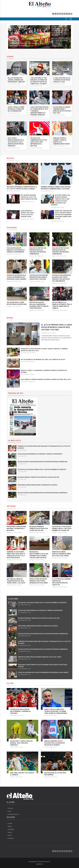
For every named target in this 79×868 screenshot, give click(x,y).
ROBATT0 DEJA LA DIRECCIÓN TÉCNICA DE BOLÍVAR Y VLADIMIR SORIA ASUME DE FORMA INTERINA (56, 711)
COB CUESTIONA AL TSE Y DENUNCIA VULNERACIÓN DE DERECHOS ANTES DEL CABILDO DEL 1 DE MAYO (39, 81)
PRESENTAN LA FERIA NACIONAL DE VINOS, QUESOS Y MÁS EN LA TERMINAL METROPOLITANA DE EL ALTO (44, 350)
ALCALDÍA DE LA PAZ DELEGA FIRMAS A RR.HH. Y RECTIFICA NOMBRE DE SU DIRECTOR (28, 44)
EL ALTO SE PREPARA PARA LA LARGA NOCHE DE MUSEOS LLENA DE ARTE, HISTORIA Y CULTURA (57, 327)
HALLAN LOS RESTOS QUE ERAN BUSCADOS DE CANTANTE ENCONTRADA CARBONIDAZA (38, 251)
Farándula (53, 333)
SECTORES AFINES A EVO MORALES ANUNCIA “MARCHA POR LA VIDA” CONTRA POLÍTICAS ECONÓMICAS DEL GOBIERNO (61, 200)
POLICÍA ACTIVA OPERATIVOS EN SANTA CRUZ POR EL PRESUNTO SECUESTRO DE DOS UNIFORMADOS (62, 278)
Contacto (11, 808)
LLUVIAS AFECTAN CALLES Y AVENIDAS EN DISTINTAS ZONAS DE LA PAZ (62, 80)
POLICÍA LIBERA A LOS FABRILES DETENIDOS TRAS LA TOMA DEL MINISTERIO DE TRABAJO (62, 305)
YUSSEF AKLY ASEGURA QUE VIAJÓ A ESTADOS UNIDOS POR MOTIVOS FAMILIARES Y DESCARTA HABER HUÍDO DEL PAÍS (63, 215)
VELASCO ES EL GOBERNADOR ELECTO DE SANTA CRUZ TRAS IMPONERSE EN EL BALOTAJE (39, 142)
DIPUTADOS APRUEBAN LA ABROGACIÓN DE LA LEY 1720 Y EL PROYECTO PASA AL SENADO (22, 188)
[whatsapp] (67, 14)
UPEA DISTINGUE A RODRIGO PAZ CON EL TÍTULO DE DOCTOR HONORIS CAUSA (28, 214)
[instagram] (58, 14)
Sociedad (13, 40)
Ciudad (9, 84)
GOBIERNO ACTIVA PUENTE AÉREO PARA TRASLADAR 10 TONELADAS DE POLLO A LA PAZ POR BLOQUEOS (44, 447)
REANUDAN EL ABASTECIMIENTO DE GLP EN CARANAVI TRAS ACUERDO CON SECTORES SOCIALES (39, 555)
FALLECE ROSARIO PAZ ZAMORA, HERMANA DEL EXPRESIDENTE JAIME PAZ (16, 80)
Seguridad (55, 26)
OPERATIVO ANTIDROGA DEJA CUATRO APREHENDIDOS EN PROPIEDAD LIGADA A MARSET (17, 277)
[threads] (71, 14)
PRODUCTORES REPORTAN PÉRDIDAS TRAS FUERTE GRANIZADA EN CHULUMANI (38, 581)
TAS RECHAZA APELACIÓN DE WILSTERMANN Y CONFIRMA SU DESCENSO (21, 711)
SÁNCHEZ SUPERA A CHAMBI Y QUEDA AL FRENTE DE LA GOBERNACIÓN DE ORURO (61, 141)
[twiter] (56, 14)
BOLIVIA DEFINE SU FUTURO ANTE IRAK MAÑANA (55, 774)
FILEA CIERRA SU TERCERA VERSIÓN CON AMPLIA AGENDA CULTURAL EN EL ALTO (46, 379)
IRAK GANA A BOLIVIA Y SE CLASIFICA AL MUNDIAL (22, 774)
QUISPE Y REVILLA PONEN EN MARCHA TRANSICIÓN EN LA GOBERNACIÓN (16, 109)
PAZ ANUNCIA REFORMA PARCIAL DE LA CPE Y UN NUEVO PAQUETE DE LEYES (29, 197)
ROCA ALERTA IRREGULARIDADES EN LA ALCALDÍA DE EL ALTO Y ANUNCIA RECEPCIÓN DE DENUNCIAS (16, 142)
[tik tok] (60, 14)
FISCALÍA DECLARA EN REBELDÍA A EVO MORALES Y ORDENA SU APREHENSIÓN (60, 31)
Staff (10, 811)
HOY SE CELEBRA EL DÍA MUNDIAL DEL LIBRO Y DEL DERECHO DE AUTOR (43, 360)
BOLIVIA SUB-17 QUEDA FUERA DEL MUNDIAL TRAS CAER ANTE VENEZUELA (22, 743)
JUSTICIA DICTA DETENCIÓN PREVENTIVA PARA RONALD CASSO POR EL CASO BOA (39, 277)
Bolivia (18, 191)
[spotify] (69, 14)
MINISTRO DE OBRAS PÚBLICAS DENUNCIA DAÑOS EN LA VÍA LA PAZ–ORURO (62, 554)
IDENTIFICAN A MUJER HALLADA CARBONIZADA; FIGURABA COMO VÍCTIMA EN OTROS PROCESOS (39, 305)
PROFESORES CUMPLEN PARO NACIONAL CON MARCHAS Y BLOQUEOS (38, 485)
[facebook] (53, 14)
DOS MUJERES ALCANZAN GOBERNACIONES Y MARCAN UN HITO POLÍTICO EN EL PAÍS (62, 110)
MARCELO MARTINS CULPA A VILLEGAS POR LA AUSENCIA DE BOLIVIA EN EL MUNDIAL (55, 743)
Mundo (10, 832)
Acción (22, 715)
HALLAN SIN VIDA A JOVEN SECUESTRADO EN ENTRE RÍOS (17, 303)
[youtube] (62, 14)
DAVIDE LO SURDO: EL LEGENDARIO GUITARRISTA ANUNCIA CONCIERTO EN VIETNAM (44, 371)
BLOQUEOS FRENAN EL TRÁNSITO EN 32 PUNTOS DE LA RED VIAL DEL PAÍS (60, 43)
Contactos (39, 864)
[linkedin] (65, 14)
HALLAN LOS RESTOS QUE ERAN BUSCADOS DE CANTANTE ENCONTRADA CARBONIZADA (61, 251)
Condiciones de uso (13, 814)
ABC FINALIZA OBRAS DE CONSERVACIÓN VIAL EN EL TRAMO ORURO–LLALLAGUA (16, 581)
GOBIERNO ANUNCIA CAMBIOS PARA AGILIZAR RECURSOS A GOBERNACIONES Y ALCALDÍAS (56, 188)
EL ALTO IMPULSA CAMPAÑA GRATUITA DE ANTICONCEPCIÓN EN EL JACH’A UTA (61, 582)
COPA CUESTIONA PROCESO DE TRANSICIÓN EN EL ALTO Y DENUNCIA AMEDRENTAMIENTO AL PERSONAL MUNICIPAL (39, 111)
